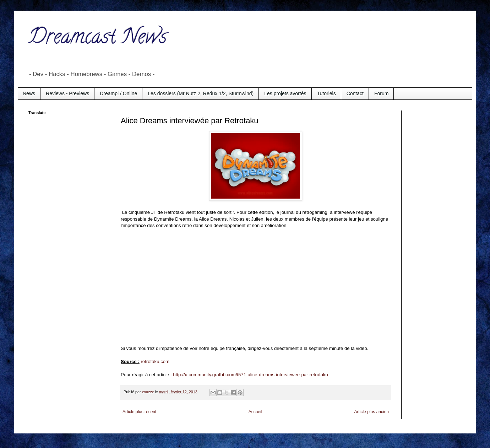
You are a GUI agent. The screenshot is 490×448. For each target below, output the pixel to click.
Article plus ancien (372, 412)
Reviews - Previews (67, 93)
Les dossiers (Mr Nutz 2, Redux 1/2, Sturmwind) (201, 93)
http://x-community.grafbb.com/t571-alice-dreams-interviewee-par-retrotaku (251, 375)
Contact (355, 93)
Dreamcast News (98, 39)
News (29, 93)
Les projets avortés (285, 93)
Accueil (255, 412)
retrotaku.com (155, 361)
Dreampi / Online (118, 93)
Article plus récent (139, 412)
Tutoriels (326, 93)
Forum (381, 93)
